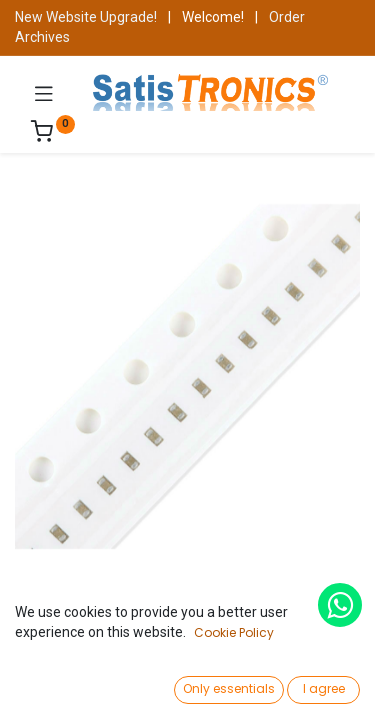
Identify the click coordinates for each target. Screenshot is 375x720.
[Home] (66, 686)
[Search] (126, 686)
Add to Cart (256, 638)
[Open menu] (188, 691)
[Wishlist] (248, 685)
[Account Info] (309, 685)
